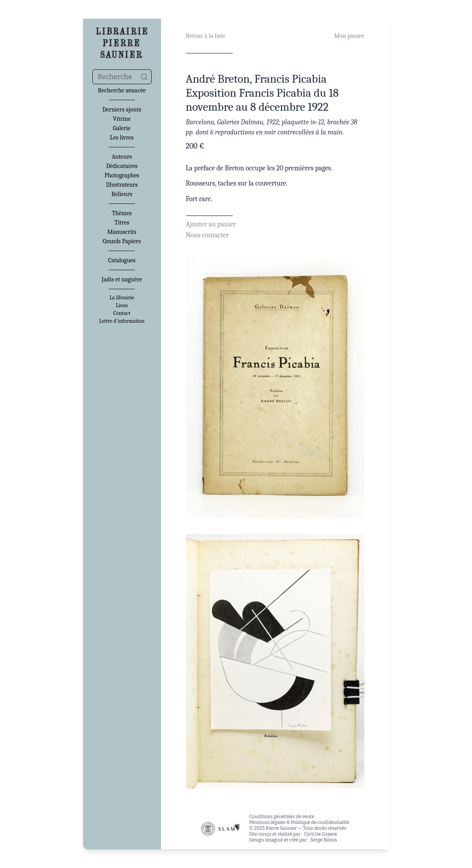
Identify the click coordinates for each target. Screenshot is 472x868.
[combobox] (122, 77)
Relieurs (122, 194)
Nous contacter (208, 235)
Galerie (122, 128)
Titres (122, 223)
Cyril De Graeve (321, 834)
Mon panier (349, 36)
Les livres (122, 138)
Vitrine (122, 119)
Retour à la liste (206, 36)
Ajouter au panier (211, 224)
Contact (122, 313)
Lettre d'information (122, 321)
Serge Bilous (324, 840)
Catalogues (122, 260)
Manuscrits (122, 232)
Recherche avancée (122, 90)
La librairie (122, 298)
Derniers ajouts (122, 110)
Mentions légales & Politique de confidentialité (299, 822)
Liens (122, 306)
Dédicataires (122, 166)
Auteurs (122, 157)
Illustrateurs (122, 185)
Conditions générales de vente (282, 817)
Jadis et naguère (122, 279)
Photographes (122, 175)
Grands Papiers (122, 241)
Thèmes (122, 213)
